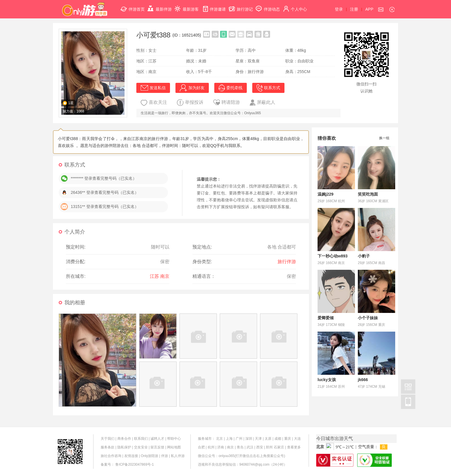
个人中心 (295, 6)
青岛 (240, 447)
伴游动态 (268, 6)
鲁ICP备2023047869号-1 (134, 464)
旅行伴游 (287, 262)
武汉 (250, 447)
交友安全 (141, 447)
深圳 (249, 439)
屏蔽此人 (262, 103)
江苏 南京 (160, 276)
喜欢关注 (154, 103)
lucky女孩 (327, 380)
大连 (297, 439)
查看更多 (294, 447)
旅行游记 (241, 6)
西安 (260, 447)
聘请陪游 (227, 102)
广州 (239, 439)
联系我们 (141, 439)
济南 (221, 447)
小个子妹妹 (368, 318)
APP (369, 9)
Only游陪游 (150, 456)
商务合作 (124, 439)
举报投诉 (190, 103)
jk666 (363, 380)
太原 (268, 439)
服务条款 (108, 447)
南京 (230, 447)
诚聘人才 (157, 439)
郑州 (269, 447)
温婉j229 (325, 194)
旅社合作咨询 (111, 456)
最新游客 (187, 6)
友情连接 (131, 456)
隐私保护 (124, 447)
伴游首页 (133, 6)
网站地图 (174, 447)
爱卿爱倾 (326, 318)
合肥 (201, 447)
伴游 (165, 456)
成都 (278, 439)
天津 (258, 439)
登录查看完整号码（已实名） (112, 192)
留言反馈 (157, 447)
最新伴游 (160, 6)
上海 (229, 439)
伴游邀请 (214, 6)
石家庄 (279, 447)
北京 (219, 439)
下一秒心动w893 (332, 256)
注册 (354, 9)
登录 (339, 9)
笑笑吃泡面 (368, 194)
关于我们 (108, 439)
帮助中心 (174, 439)
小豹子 (364, 256)
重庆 (288, 439)
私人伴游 (178, 456)
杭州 (211, 447)
